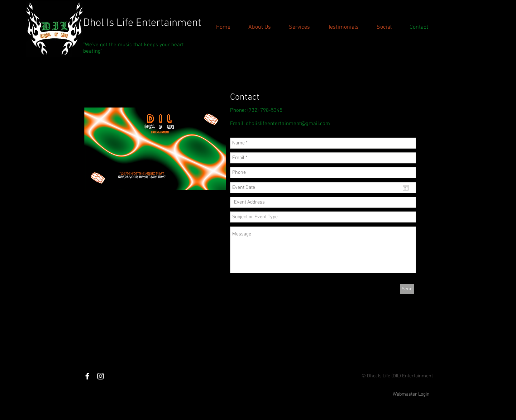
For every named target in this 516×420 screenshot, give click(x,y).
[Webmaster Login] (411, 395)
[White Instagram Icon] (101, 376)
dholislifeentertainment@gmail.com (288, 124)
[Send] (407, 289)
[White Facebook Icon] (87, 376)
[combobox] (323, 202)
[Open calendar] (406, 188)
